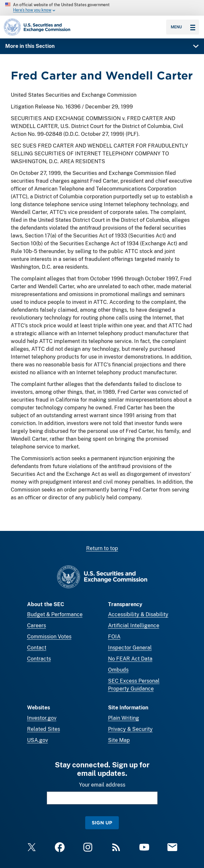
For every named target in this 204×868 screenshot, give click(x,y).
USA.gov (38, 740)
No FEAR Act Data (130, 659)
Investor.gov (42, 718)
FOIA (114, 637)
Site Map (119, 740)
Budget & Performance (55, 614)
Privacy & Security (130, 729)
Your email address (102, 785)
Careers (37, 626)
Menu (183, 27)
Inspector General (130, 648)
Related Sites (44, 729)
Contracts (39, 659)
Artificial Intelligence (134, 626)
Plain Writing (124, 718)
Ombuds (118, 670)
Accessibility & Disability (138, 614)
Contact (37, 648)
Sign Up (102, 823)
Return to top (102, 548)
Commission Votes (49, 637)
